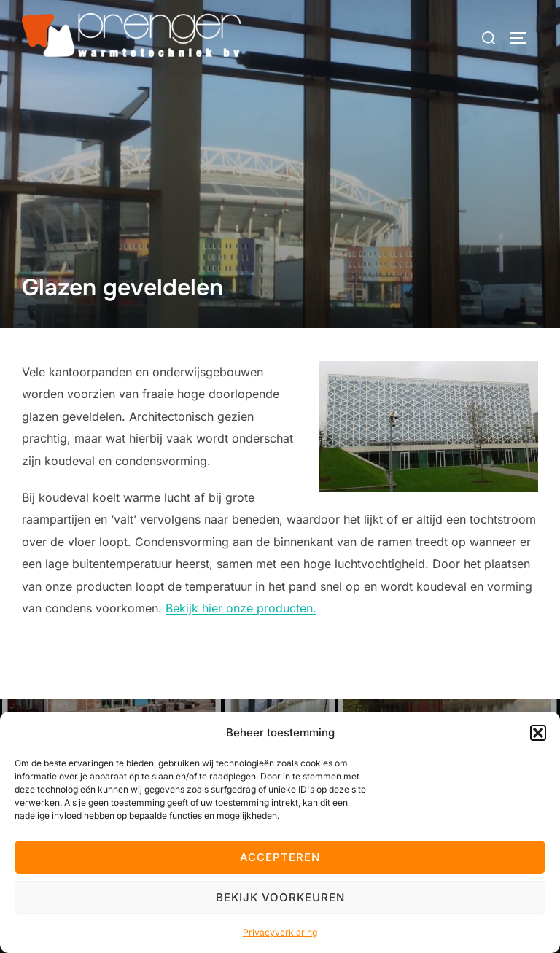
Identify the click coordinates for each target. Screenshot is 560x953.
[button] (538, 733)
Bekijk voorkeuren (280, 897)
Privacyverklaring (280, 932)
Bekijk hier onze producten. (241, 608)
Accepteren (280, 857)
